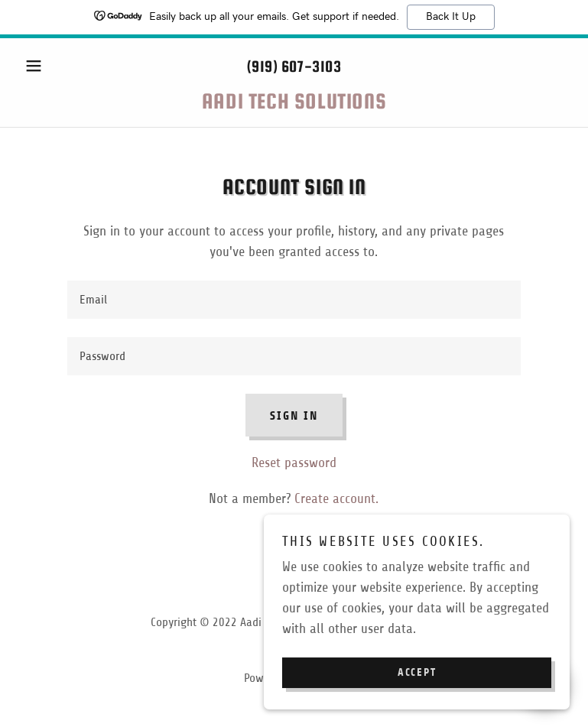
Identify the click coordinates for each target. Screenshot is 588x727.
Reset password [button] (294, 462)
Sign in (294, 415)
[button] (60, 66)
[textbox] (294, 300)
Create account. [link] (336, 498)
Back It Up (451, 17)
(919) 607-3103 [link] (294, 66)
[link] (294, 104)
